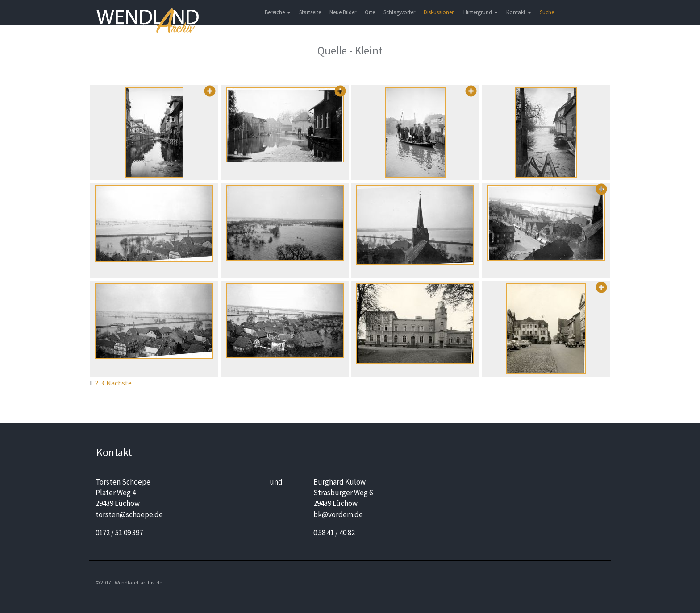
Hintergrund (481, 12)
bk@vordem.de (338, 514)
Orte (370, 12)
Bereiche (278, 12)
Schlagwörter (399, 12)
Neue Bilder (343, 12)
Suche (547, 12)
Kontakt (519, 12)
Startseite (310, 12)
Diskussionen (439, 12)
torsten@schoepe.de (129, 514)
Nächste (119, 383)
